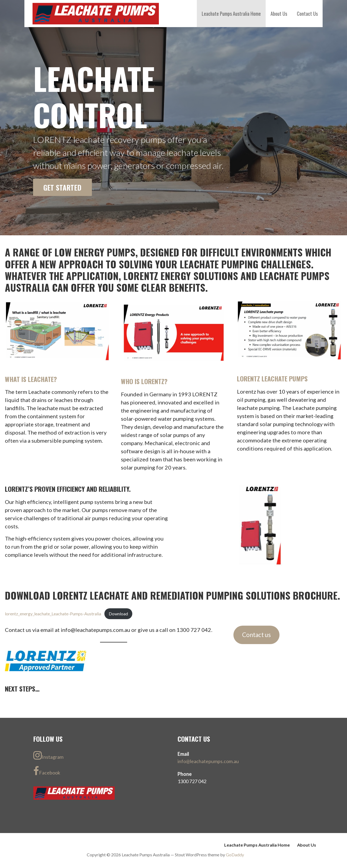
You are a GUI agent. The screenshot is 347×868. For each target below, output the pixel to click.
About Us (279, 14)
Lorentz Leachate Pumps (272, 378)
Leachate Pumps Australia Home (231, 14)
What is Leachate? (31, 379)
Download (118, 614)
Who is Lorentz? (144, 381)
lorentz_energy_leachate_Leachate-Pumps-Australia (53, 614)
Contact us (256, 635)
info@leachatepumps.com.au (208, 761)
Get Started (62, 187)
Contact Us (307, 14)
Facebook (47, 771)
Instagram (48, 755)
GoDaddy (235, 855)
